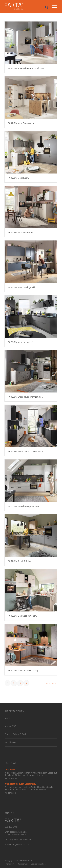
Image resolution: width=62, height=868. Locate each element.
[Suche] (45, 7)
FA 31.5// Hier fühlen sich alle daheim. (26, 452)
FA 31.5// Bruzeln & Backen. (21, 233)
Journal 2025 (10, 726)
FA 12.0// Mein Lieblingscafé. (22, 287)
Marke (8, 718)
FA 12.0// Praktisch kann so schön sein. (26, 68)
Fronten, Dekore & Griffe (16, 734)
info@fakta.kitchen (20, 845)
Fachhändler (10, 742)
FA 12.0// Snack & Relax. (20, 561)
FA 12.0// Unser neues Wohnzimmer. (25, 397)
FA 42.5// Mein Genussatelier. (22, 123)
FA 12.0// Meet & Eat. (18, 178)
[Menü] (53, 7)
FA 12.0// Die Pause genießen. (22, 616)
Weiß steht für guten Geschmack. (20, 784)
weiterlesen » (11, 779)
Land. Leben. (11, 770)
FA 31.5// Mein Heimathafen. (22, 342)
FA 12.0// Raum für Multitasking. (23, 671)
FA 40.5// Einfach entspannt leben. (24, 506)
